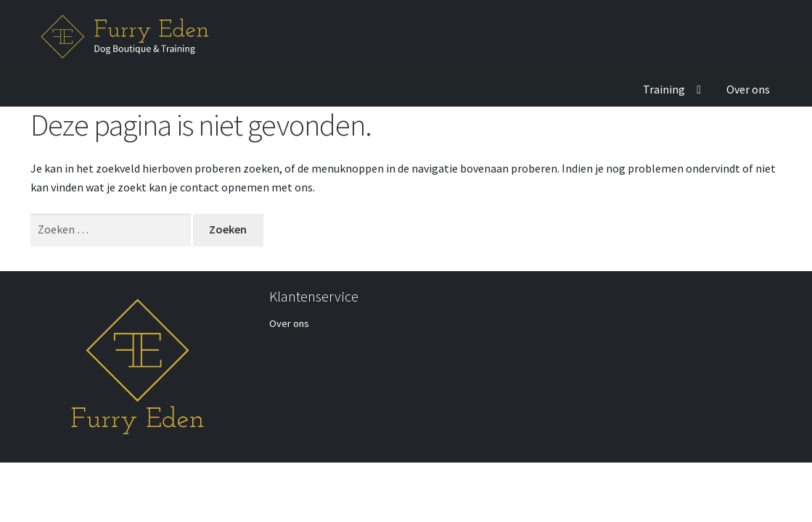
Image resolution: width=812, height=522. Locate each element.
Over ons (748, 89)
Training (664, 89)
